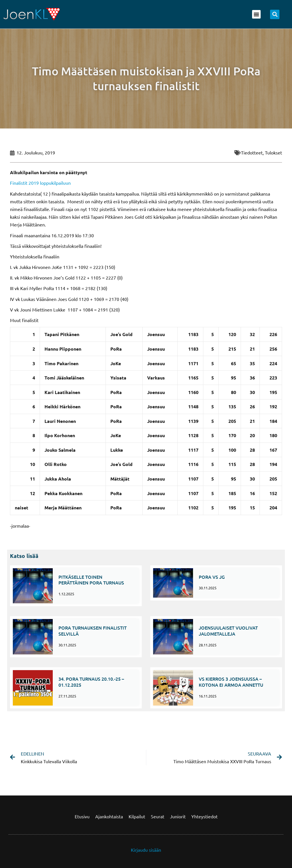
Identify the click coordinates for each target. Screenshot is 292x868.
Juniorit (178, 816)
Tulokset (273, 152)
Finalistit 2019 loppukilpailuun (40, 183)
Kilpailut (137, 816)
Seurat (158, 816)
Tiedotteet (252, 152)
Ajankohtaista (109, 816)
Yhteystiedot (204, 816)
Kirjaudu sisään (146, 850)
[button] (256, 14)
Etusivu (82, 816)
